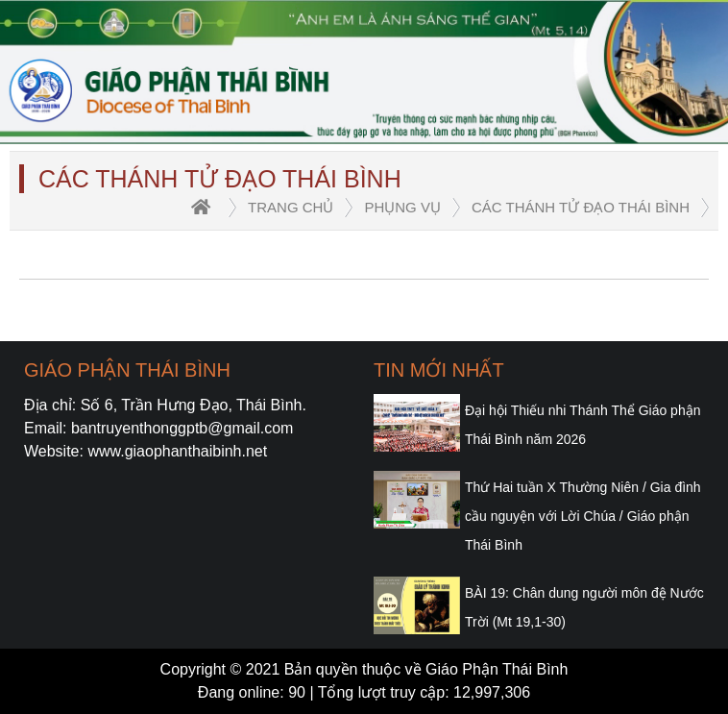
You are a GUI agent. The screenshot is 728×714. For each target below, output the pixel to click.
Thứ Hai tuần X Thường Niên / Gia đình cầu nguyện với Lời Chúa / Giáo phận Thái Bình (583, 516)
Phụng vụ (402, 207)
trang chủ (291, 207)
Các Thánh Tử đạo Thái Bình (581, 207)
